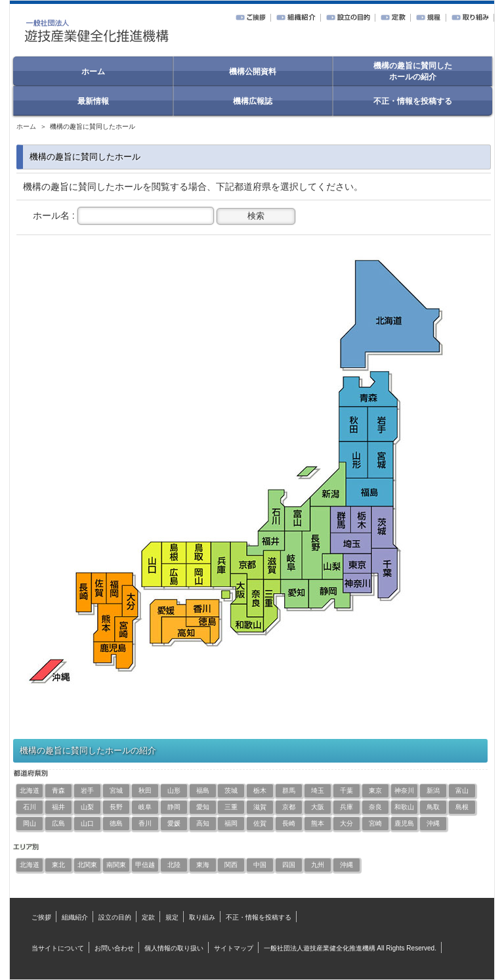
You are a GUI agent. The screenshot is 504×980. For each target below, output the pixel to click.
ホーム (26, 126)
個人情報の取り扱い (174, 948)
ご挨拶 (41, 917)
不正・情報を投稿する (259, 917)
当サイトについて (58, 948)
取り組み (202, 917)
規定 (172, 917)
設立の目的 (115, 917)
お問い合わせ (114, 948)
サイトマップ (234, 948)
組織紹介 (75, 917)
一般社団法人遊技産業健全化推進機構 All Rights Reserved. (350, 948)
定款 (148, 917)
